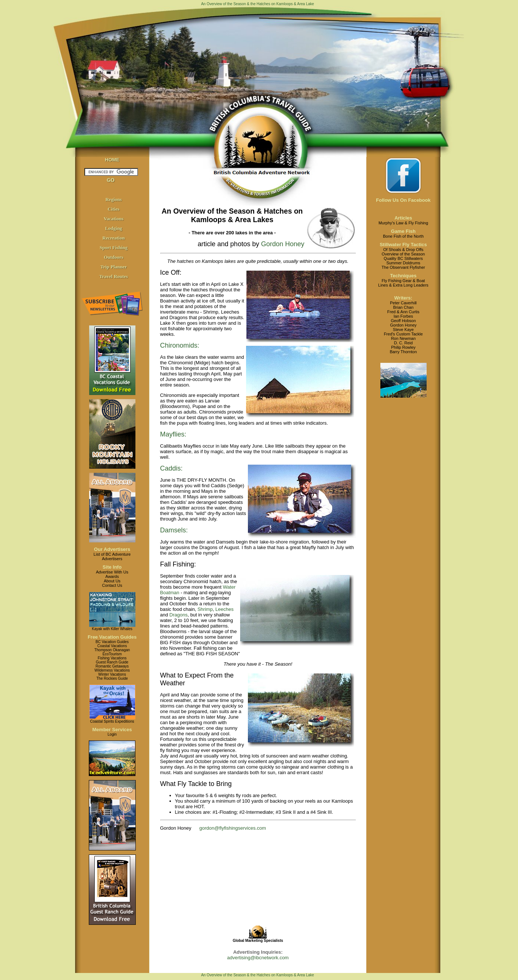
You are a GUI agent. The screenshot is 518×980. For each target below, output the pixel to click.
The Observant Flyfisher (403, 267)
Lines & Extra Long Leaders (403, 285)
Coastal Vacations (112, 646)
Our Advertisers (112, 549)
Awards (112, 576)
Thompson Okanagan (112, 650)
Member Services (112, 730)
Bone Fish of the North (403, 236)
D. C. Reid (403, 343)
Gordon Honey (282, 244)
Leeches (224, 609)
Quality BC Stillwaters (403, 258)
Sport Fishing (114, 247)
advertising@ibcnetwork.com (258, 958)
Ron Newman (403, 338)
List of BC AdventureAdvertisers (112, 556)
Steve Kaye (403, 330)
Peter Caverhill (403, 303)
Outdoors (114, 257)
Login (112, 734)
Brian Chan (403, 307)
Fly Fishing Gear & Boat (403, 281)
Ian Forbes (403, 316)
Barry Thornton (403, 352)
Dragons (179, 615)
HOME (112, 160)
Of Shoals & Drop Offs (403, 250)
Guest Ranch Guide (112, 662)
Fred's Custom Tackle (403, 334)
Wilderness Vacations (112, 670)
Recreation (114, 238)
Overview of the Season (403, 254)
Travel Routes (113, 276)
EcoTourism (112, 654)
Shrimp (205, 609)
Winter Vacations (112, 674)
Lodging (114, 228)
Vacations (114, 219)
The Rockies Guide (112, 678)
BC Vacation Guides (112, 642)
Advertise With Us (112, 572)
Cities (114, 209)
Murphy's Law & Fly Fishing (403, 223)
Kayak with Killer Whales (112, 629)
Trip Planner (114, 267)
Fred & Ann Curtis (403, 312)
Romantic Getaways (112, 666)
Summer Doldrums (403, 263)
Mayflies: (173, 434)
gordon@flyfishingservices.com (233, 828)
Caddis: (171, 468)
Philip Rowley (403, 347)
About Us (112, 581)
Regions (114, 199)
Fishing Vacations (112, 658)
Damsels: (174, 530)
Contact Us (112, 585)
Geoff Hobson (403, 321)
